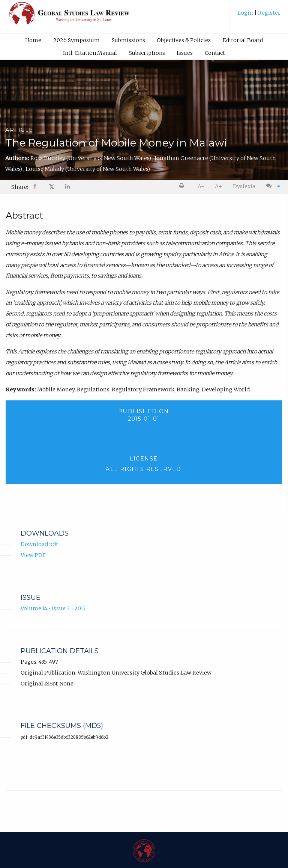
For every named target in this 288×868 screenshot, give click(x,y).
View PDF (33, 555)
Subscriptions (147, 53)
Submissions (128, 40)
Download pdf (39, 544)
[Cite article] (271, 186)
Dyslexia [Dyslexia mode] (244, 186)
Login (246, 13)
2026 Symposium (76, 40)
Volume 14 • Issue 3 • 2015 (53, 608)
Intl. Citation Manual (90, 53)
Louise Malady (88, 169)
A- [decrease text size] (201, 186)
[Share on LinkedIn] (68, 187)
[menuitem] (259, 16)
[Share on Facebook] (36, 187)
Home (33, 40)
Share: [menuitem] (20, 187)
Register (269, 13)
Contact (215, 53)
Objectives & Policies (184, 40)
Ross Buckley (91, 158)
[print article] (183, 186)
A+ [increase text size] (218, 186)
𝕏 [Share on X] (52, 187)
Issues (185, 53)
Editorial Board (243, 40)
